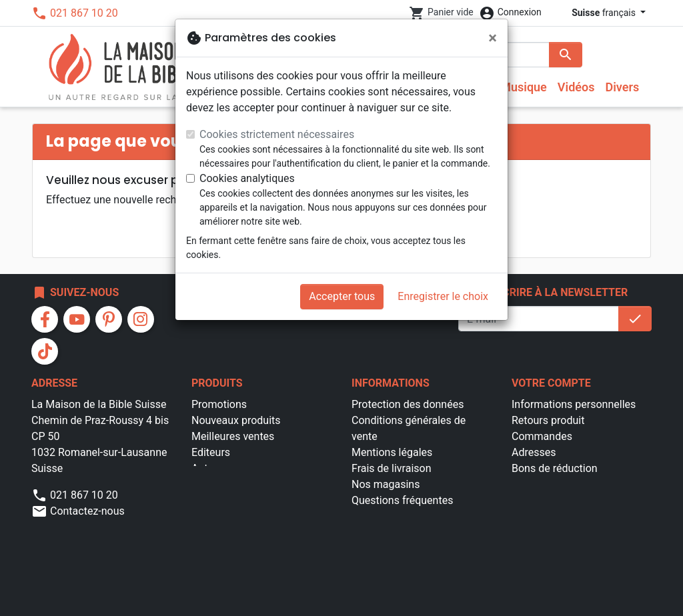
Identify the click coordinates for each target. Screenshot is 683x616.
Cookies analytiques (247, 178)
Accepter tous (342, 296)
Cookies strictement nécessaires (277, 134)
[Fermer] (493, 38)
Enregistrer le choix (443, 296)
